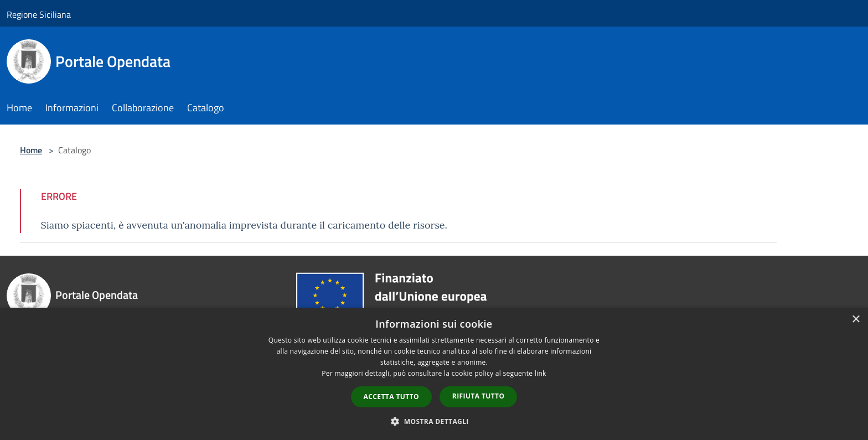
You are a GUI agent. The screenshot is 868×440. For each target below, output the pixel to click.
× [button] (856, 320)
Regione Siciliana (39, 14)
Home (31, 150)
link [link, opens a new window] (541, 373)
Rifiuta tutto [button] (479, 396)
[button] (434, 421)
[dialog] (434, 374)
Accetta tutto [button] (391, 397)
